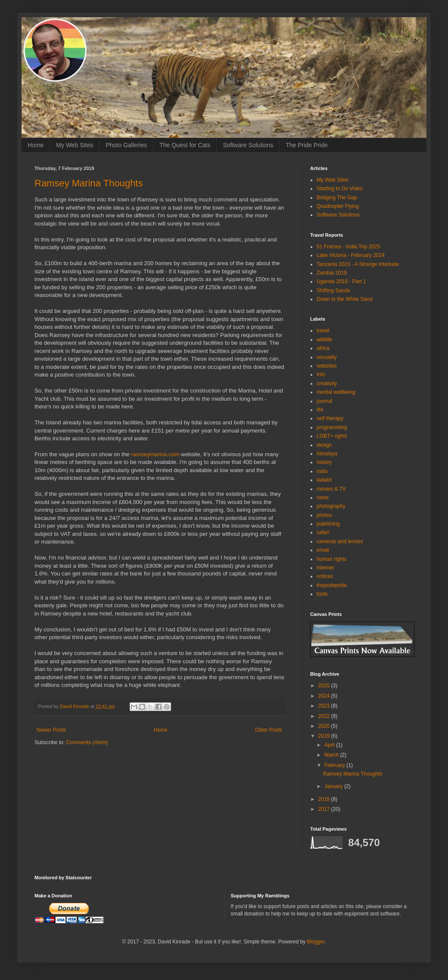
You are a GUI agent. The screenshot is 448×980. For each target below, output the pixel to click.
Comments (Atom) (87, 742)
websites (327, 366)
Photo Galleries (126, 145)
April (330, 745)
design (324, 445)
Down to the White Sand (344, 299)
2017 (325, 809)
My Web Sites (75, 145)
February (335, 765)
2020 (325, 726)
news (323, 498)
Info (321, 374)
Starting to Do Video (340, 189)
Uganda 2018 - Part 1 (341, 281)
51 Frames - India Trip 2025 (348, 247)
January (334, 786)
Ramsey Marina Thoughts (89, 183)
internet (325, 568)
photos (324, 515)
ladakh (324, 480)
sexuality (327, 357)
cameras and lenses (340, 541)
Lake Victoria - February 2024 (351, 255)
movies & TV (331, 489)
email (323, 550)
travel (323, 331)
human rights (331, 559)
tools (322, 594)
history (324, 462)
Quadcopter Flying (338, 206)
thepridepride (332, 585)
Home (36, 145)
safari (323, 532)
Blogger (316, 942)
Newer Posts (51, 730)
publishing (328, 524)
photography (331, 506)
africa (323, 348)
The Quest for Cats (185, 145)
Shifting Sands (333, 291)
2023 (325, 706)
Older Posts (269, 730)
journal (324, 401)
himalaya (327, 454)
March (332, 755)
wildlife (324, 340)
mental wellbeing (336, 392)
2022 (325, 716)
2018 (325, 799)
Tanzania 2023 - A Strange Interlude (358, 264)
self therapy (330, 418)
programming (332, 427)
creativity (327, 383)
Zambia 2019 (332, 273)
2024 (325, 696)
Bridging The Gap (337, 198)
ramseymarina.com (155, 454)
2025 (325, 686)
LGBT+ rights (332, 436)
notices (325, 576)
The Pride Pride (306, 145)
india (322, 471)
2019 (325, 736)
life (320, 410)
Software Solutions (248, 145)
